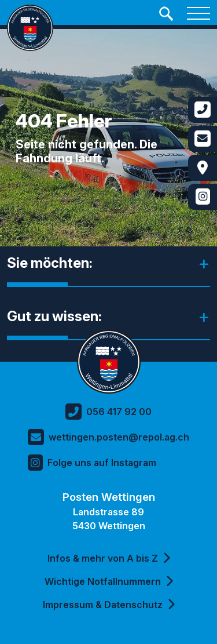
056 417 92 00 (108, 412)
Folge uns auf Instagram (92, 463)
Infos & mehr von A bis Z (109, 558)
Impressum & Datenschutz (109, 605)
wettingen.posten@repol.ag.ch (108, 437)
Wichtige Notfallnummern (109, 581)
